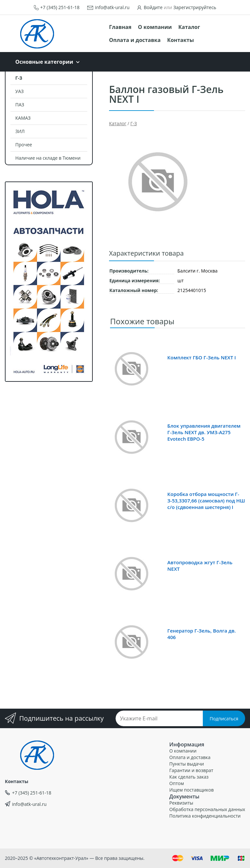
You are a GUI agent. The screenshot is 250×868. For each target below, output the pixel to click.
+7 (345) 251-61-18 (60, 7)
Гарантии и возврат (191, 770)
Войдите (153, 7)
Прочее (24, 145)
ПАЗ (20, 105)
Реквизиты (181, 803)
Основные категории (44, 62)
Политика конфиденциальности (205, 816)
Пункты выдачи (187, 764)
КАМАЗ (23, 118)
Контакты (180, 40)
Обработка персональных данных (207, 809)
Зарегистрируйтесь (195, 7)
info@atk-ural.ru (112, 7)
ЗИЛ (20, 131)
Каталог (189, 27)
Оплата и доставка (135, 40)
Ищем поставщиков (191, 790)
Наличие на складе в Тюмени (48, 158)
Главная (120, 27)
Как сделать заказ (189, 777)
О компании (155, 27)
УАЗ (20, 91)
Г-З (19, 78)
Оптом (177, 783)
